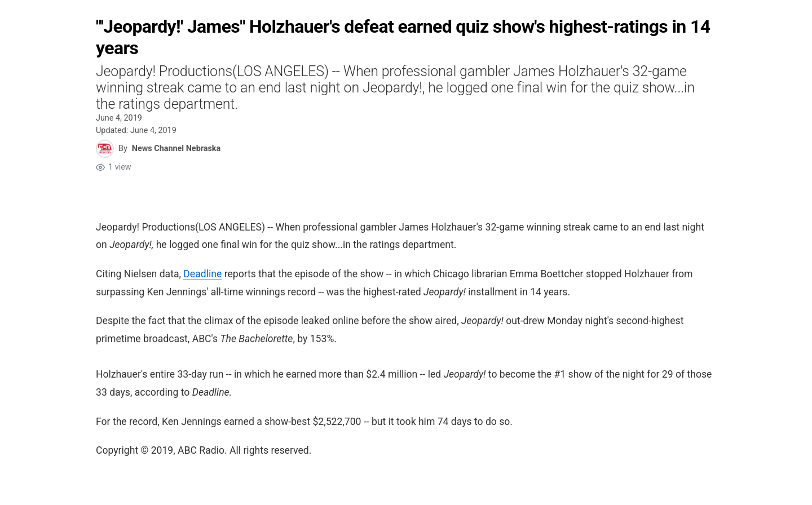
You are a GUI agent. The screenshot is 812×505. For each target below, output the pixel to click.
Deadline (202, 274)
